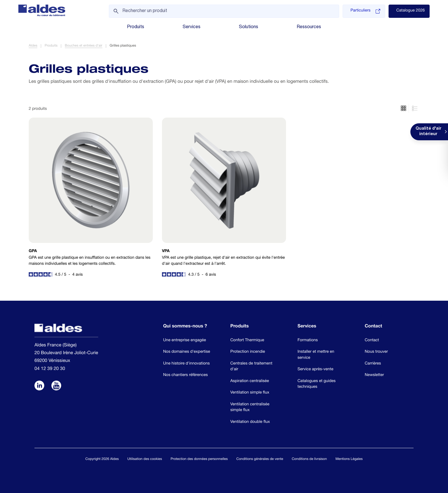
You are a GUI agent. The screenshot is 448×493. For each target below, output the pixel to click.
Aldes (33, 46)
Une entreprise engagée (185, 341)
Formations (308, 341)
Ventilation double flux (250, 422)
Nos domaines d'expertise (187, 352)
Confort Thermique (247, 341)
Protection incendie (248, 352)
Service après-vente (315, 370)
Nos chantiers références (186, 375)
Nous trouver (376, 352)
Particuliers (365, 11)
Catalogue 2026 (411, 11)
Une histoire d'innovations (186, 364)
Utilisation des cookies (145, 459)
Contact (372, 341)
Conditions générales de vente (260, 459)
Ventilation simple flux (250, 393)
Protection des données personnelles (199, 459)
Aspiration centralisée (250, 381)
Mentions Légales (349, 459)
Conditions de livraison (309, 459)
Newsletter (374, 375)
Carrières (373, 364)
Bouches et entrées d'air (84, 46)
